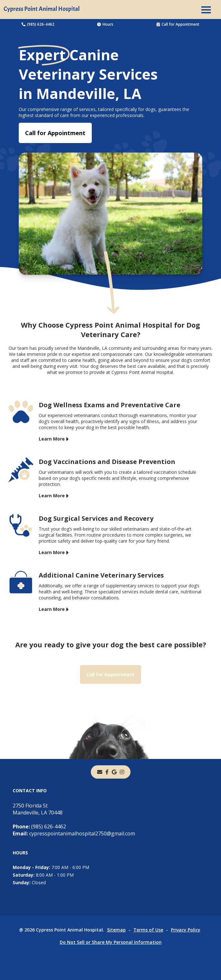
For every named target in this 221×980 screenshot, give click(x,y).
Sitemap (116, 930)
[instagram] (122, 772)
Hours (105, 24)
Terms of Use (148, 930)
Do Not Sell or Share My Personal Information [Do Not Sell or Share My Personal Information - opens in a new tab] (111, 942)
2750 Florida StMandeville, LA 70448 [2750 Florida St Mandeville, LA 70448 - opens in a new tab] (38, 809)
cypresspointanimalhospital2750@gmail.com (74, 833)
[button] (206, 10)
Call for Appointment (178, 24)
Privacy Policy (186, 930)
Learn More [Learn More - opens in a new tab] (52, 439)
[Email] (100, 772)
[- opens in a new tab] (107, 772)
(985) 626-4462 (38, 24)
